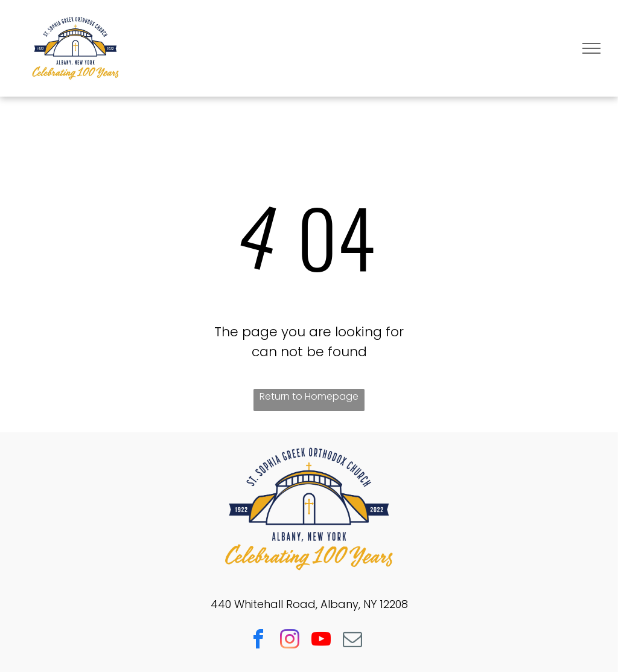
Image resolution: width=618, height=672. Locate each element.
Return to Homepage (309, 396)
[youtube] (321, 641)
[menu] (591, 48)
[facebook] (258, 641)
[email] (352, 641)
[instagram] (290, 641)
